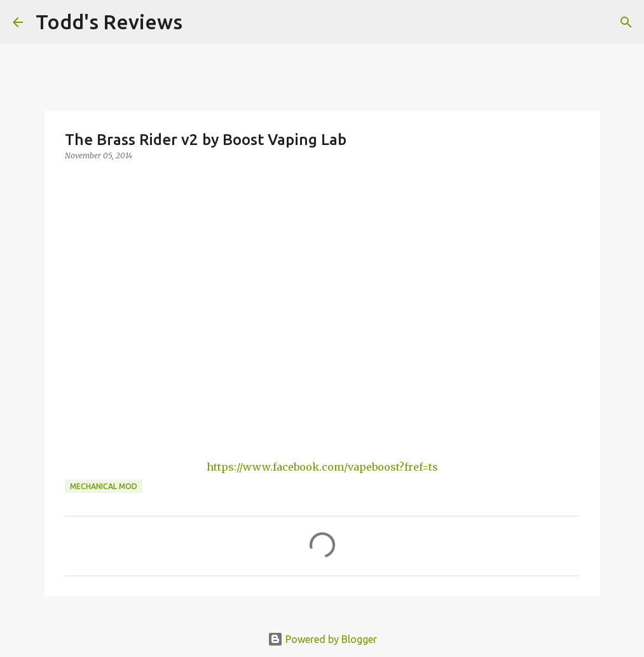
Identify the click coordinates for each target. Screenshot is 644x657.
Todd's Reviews (109, 22)
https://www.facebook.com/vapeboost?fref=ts (322, 467)
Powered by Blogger (322, 639)
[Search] (200, 22)
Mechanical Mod (104, 486)
